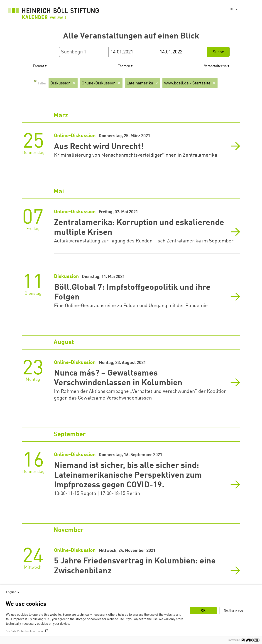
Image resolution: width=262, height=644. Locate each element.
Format (38, 66)
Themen (124, 66)
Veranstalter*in (215, 66)
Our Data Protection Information (25, 631)
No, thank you (234, 610)
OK (203, 610)
